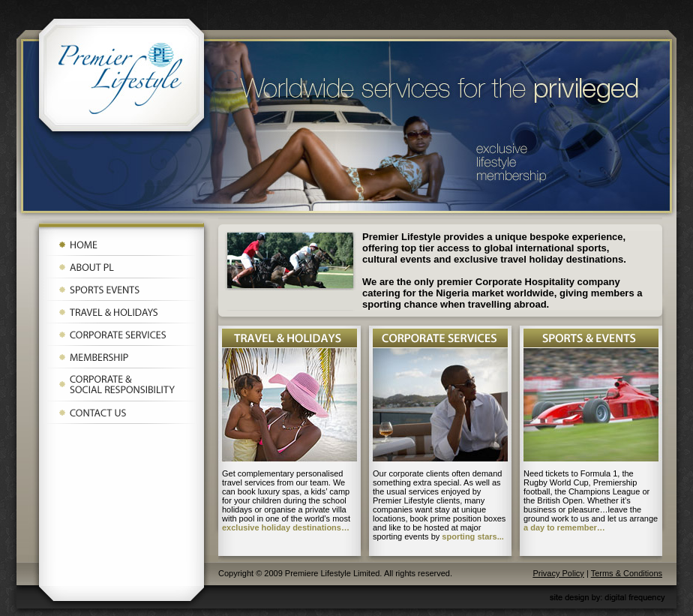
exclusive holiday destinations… (286, 527)
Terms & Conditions (627, 573)
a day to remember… (564, 527)
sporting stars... (473, 536)
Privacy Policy (558, 573)
